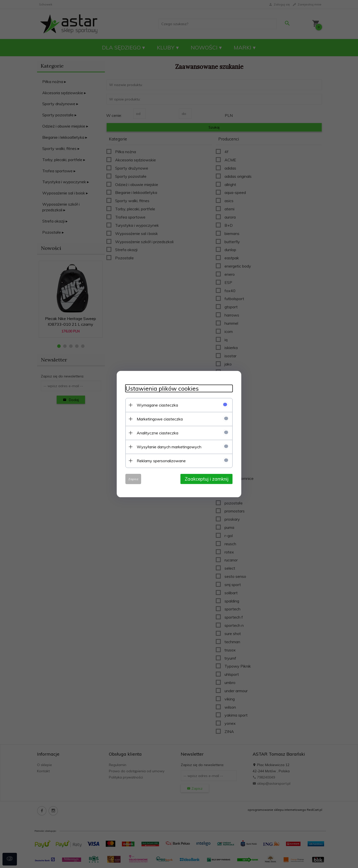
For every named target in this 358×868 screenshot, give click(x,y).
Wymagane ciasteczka (154, 405)
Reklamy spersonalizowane (157, 460)
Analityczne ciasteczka (154, 432)
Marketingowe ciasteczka (156, 418)
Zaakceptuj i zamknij (210, 478)
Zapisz (130, 479)
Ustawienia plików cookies (158, 388)
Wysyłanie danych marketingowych (165, 446)
